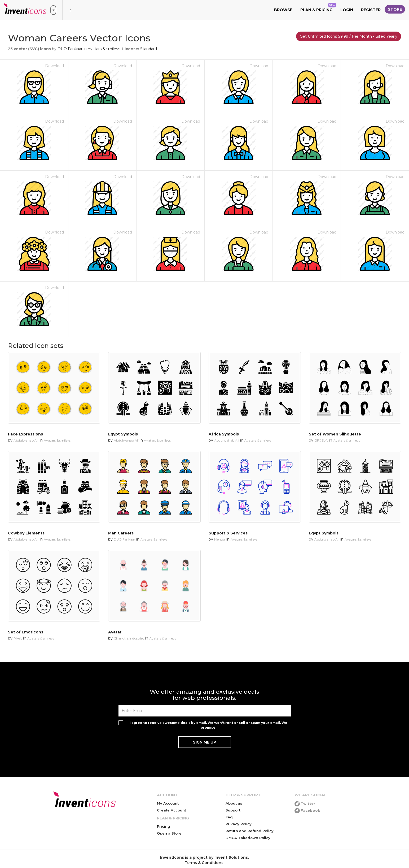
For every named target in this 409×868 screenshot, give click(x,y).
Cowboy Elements (26, 533)
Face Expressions (25, 434)
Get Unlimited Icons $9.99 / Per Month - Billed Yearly (349, 36)
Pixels (18, 638)
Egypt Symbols (123, 434)
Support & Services (228, 533)
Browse (283, 10)
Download (54, 66)
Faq (229, 817)
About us (234, 803)
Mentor (220, 539)
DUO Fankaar (70, 49)
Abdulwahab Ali (26, 440)
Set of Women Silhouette (335, 434)
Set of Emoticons (26, 632)
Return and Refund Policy (250, 831)
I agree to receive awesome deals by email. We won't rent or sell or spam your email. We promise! (208, 725)
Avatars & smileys (104, 49)
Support (233, 810)
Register (371, 10)
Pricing (164, 826)
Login (347, 10)
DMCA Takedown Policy (248, 838)
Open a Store (169, 833)
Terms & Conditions (204, 863)
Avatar (115, 632)
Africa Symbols (224, 434)
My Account (168, 803)
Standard (149, 49)
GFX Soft (321, 440)
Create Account (171, 810)
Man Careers (121, 533)
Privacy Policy (239, 824)
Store (395, 9)
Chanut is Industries (129, 638)
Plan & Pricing (318, 7)
